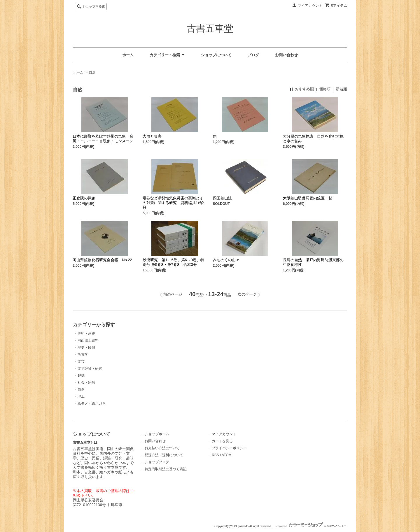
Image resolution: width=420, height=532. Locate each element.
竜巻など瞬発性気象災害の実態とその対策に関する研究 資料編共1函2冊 (173, 203)
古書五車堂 (210, 29)
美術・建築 (86, 333)
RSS (215, 455)
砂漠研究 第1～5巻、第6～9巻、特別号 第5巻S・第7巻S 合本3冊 (173, 262)
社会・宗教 (86, 382)
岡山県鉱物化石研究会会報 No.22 (102, 260)
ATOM (227, 455)
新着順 (341, 89)
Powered (311, 526)
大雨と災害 (152, 136)
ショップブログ (157, 462)
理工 (81, 396)
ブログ (253, 55)
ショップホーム (157, 434)
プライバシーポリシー (229, 448)
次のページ (247, 294)
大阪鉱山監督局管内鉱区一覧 (308, 198)
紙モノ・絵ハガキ (92, 403)
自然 (92, 72)
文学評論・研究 (90, 368)
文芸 (81, 361)
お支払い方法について (162, 448)
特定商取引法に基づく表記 (166, 469)
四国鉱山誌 (222, 198)
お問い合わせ (286, 55)
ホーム (128, 55)
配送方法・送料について (164, 455)
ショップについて (216, 55)
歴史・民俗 (86, 347)
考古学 (83, 354)
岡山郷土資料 (88, 340)
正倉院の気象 (84, 198)
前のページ (173, 294)
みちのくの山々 (226, 260)
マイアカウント (310, 6)
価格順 (325, 89)
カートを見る (222, 441)
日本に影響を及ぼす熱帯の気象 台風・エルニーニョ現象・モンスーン (103, 139)
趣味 (81, 375)
